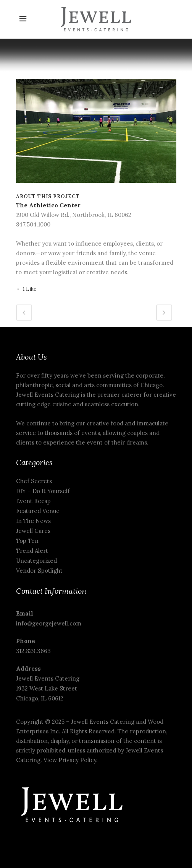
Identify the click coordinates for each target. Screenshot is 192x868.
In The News (33, 521)
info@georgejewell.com (49, 623)
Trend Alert (32, 551)
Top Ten (27, 541)
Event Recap (33, 501)
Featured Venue (38, 511)
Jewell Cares (33, 531)
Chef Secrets (34, 481)
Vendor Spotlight (39, 571)
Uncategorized (36, 561)
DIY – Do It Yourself (43, 491)
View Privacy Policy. (71, 760)
